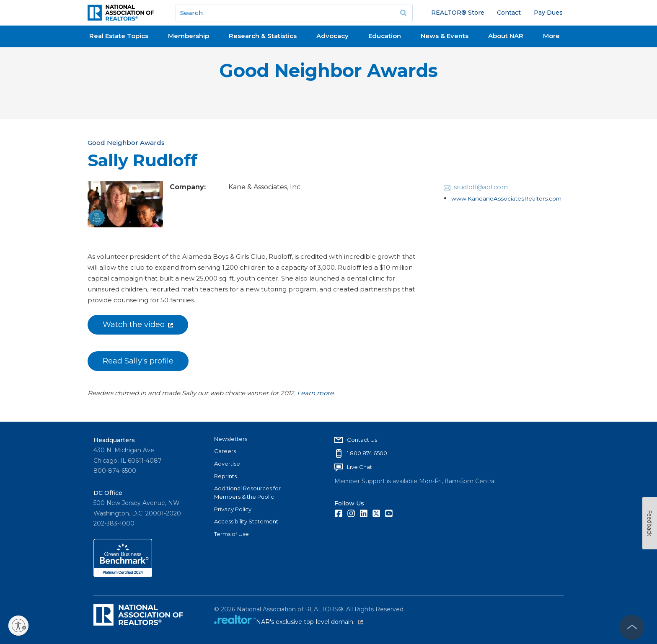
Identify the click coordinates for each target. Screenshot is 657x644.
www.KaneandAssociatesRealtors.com (506, 198)
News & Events (445, 36)
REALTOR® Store (458, 13)
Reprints (225, 476)
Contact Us (362, 440)
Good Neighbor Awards (328, 71)
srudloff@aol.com (481, 187)
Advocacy (332, 36)
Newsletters (231, 439)
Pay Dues (548, 13)
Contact (509, 13)
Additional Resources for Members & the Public (247, 492)
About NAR (506, 36)
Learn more (315, 393)
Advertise (227, 464)
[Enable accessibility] (18, 626)
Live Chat (360, 467)
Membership (189, 36)
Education (385, 36)
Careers (225, 451)
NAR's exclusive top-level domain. (309, 622)
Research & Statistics (263, 36)
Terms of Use (232, 534)
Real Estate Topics (119, 36)
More (551, 36)
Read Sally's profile (138, 361)
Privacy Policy (233, 509)
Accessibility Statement (246, 521)
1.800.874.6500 (367, 453)
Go (404, 13)
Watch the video (138, 325)
